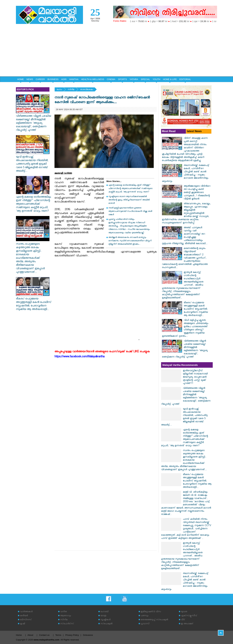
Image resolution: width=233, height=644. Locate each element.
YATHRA (134, 79)
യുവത (184, 612)
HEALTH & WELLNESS (93, 79)
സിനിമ (71, 90)
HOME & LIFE (170, 79)
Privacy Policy (72, 635)
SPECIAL (145, 79)
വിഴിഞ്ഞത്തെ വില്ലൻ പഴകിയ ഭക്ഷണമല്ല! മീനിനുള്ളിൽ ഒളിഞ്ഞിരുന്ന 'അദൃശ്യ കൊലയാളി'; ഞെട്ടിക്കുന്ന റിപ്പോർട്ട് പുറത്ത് (34, 122)
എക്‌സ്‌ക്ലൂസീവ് (189, 616)
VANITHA (74, 79)
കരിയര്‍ (24, 616)
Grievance (88, 635)
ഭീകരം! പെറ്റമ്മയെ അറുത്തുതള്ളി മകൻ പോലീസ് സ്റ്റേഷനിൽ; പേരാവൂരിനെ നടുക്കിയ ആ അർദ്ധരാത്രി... (34, 303)
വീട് (183, 620)
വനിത (64, 612)
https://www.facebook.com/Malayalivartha (79, 357)
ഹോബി (104, 612)
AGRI (64, 79)
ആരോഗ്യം (66, 616)
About (30, 635)
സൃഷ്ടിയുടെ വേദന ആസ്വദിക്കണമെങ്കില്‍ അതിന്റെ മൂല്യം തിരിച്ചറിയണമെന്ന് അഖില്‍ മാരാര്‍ (129, 200)
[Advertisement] (116, 51)
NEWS (30, 79)
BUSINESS (53, 79)
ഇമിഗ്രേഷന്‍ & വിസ (151, 612)
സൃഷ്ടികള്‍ (105, 620)
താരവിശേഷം (87, 90)
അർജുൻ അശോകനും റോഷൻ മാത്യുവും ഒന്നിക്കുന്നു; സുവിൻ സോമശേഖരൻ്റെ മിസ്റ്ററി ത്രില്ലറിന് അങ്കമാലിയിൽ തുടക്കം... (130, 241)
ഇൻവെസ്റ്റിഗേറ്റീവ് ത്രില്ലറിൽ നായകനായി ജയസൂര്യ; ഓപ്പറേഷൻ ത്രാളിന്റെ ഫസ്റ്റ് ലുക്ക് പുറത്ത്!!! (195, 377)
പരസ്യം (144, 616)
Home (19, 635)
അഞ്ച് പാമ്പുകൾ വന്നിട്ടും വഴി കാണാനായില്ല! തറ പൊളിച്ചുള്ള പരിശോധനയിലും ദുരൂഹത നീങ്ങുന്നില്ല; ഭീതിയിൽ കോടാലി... (185, 236)
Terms (58, 635)
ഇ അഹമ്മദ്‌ (187, 624)
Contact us (44, 635)
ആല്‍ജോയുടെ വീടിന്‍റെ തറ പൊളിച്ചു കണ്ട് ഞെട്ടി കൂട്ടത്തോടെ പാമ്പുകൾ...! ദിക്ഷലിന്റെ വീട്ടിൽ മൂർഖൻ (197, 193)
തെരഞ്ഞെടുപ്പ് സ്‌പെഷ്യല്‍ (154, 620)
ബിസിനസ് (26, 620)
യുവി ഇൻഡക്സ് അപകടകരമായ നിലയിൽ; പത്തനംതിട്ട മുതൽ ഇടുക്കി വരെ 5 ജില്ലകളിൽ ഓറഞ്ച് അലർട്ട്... (33, 163)
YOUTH (157, 79)
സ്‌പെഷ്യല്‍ (106, 624)
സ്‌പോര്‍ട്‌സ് (67, 624)
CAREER (40, 79)
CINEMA (111, 79)
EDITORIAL (185, 79)
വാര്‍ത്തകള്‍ (26, 612)
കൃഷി (22, 624)
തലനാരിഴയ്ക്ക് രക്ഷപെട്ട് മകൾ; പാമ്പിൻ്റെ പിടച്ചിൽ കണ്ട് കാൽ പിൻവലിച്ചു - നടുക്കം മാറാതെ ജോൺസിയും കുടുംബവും (186, 174)
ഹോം (59, 90)
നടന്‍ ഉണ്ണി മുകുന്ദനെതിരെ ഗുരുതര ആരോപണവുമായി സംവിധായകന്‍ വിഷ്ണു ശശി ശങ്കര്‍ (130, 212)
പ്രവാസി (145, 624)
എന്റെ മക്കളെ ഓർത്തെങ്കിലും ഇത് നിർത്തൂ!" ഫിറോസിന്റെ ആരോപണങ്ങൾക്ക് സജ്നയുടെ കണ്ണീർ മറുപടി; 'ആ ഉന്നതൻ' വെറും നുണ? (33, 203)
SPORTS (122, 79)
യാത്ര (103, 616)
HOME (21, 79)
